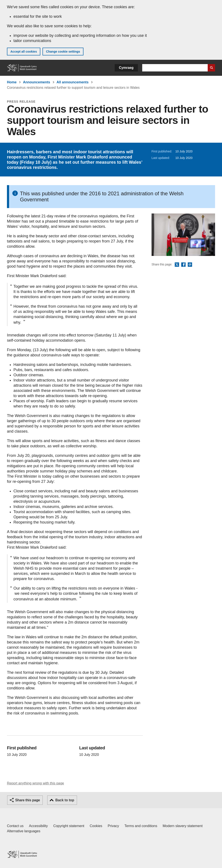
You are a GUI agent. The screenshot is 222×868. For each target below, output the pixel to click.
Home (12, 82)
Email (190, 265)
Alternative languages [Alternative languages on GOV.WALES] (24, 831)
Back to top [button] (65, 800)
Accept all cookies (24, 52)
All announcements (73, 82)
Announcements (37, 82)
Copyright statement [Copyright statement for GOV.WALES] (69, 826)
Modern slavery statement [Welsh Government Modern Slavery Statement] (183, 826)
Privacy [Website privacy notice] (113, 826)
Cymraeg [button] (126, 68)
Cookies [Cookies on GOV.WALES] (96, 826)
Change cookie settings (63, 52)
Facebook (183, 265)
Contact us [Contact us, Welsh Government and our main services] (15, 826)
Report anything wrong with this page (35, 783)
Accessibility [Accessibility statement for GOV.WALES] (38, 826)
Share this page (28, 800)
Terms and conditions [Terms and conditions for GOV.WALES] (141, 826)
